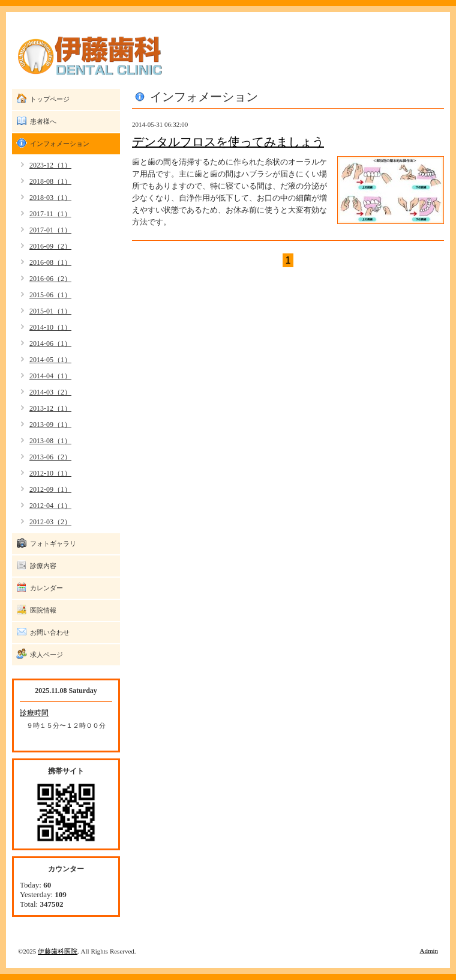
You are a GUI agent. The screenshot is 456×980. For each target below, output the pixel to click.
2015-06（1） (50, 295)
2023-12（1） (50, 165)
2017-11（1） (50, 214)
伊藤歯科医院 (58, 951)
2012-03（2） (50, 522)
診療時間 (34, 713)
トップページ (50, 99)
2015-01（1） (50, 311)
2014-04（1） (50, 376)
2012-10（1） (50, 473)
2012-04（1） (50, 506)
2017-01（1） (50, 230)
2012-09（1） (50, 489)
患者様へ (43, 121)
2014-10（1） (50, 327)
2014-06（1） (50, 343)
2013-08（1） (50, 441)
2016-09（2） (50, 246)
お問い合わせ (50, 632)
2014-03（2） (50, 392)
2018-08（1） (50, 181)
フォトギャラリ (53, 543)
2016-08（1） (50, 262)
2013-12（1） (50, 408)
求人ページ (46, 655)
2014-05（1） (50, 360)
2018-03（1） (50, 198)
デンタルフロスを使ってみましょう (228, 142)
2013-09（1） (50, 425)
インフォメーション (60, 144)
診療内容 (43, 566)
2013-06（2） (50, 457)
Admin (429, 951)
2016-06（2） (50, 279)
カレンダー (46, 588)
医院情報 (43, 610)
